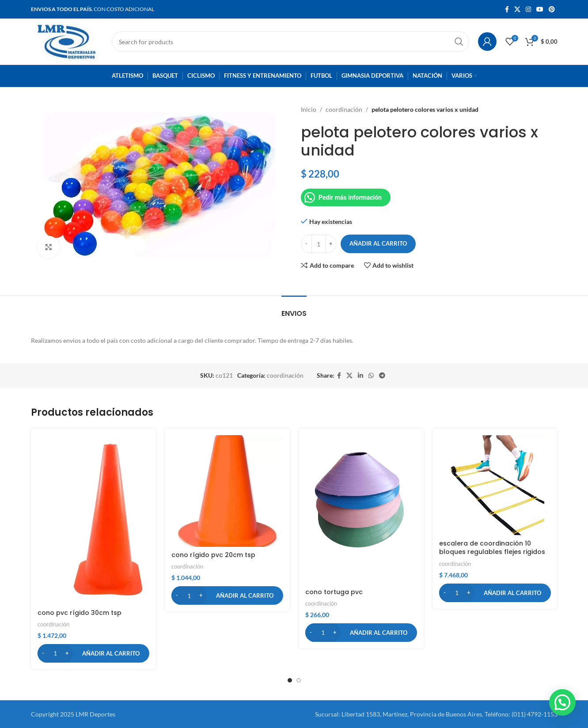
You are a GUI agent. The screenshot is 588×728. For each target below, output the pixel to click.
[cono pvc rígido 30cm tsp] (93, 520)
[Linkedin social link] (360, 376)
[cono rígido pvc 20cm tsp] (227, 491)
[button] (93, 653)
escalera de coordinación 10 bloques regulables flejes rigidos (492, 548)
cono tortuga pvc (334, 592)
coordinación (344, 109)
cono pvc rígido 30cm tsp (80, 613)
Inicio (309, 109)
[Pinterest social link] (552, 9)
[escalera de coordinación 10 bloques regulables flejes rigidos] (495, 485)
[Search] (290, 42)
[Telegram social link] (382, 376)
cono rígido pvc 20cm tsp (213, 555)
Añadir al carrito (378, 243)
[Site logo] (67, 41)
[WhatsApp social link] (371, 376)
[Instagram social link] (528, 9)
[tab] (294, 309)
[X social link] (517, 9)
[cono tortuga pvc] (361, 510)
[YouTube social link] (540, 9)
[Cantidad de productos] (319, 244)
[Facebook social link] (507, 9)
